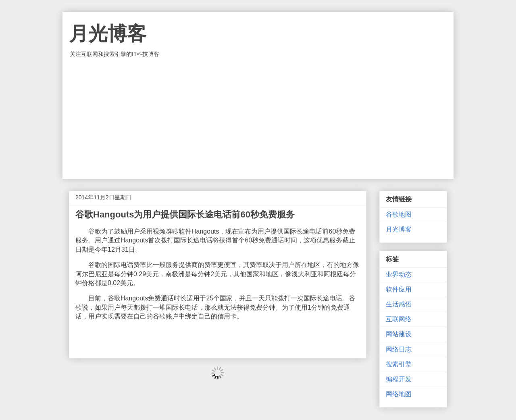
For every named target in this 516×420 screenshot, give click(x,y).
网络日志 (399, 349)
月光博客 (108, 34)
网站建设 (399, 334)
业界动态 (399, 274)
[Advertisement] (258, 118)
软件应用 (399, 289)
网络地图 (399, 394)
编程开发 (399, 379)
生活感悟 (399, 304)
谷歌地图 (399, 214)
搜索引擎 (399, 364)
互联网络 (399, 319)
